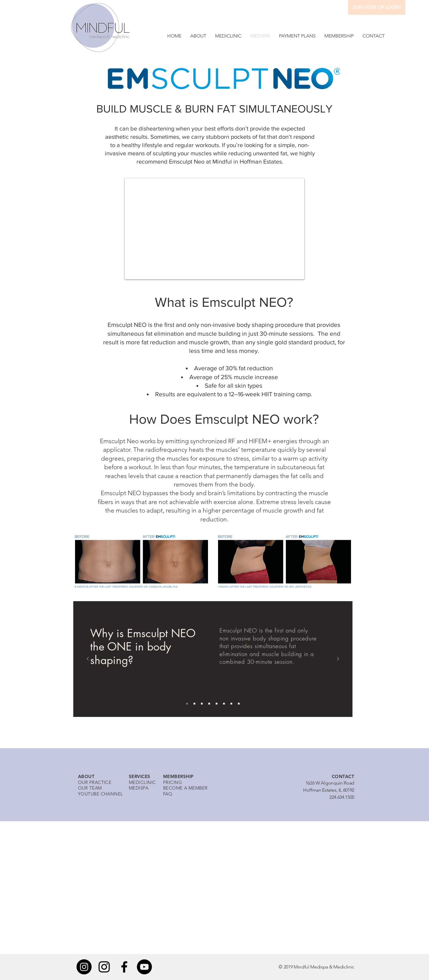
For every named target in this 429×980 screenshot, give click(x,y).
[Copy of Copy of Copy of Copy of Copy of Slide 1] (239, 704)
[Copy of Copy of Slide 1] (217, 704)
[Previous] (88, 659)
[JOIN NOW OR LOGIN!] (377, 7)
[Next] (338, 659)
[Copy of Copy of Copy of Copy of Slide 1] (231, 704)
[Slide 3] (202, 704)
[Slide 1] (187, 704)
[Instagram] (84, 967)
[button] (198, 36)
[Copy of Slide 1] (209, 704)
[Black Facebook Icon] (124, 967)
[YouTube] (144, 967)
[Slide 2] (194, 704)
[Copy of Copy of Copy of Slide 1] (224, 704)
